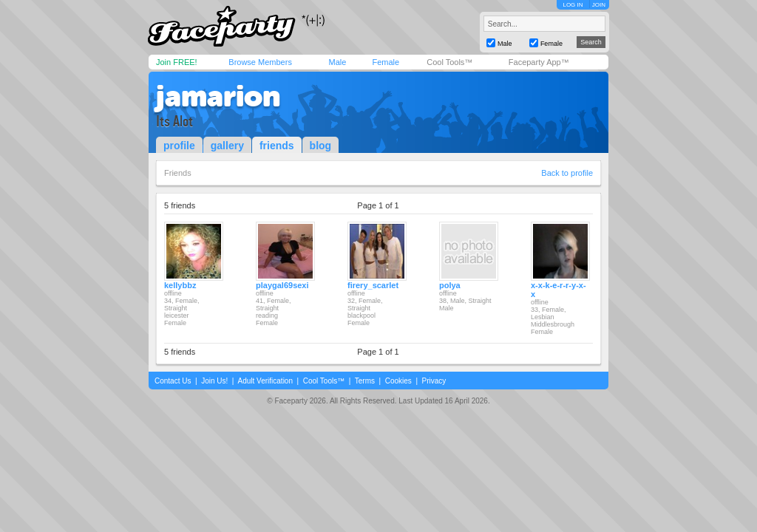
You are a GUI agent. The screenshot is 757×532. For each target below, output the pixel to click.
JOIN (599, 5)
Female (386, 62)
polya (450, 285)
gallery (227, 146)
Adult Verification (265, 381)
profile (179, 146)
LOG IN (573, 5)
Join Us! (214, 381)
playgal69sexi (282, 285)
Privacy (434, 381)
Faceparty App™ (539, 62)
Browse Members (260, 62)
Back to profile (567, 173)
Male (337, 62)
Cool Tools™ (449, 62)
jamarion (218, 96)
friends (277, 146)
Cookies (398, 381)
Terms (365, 381)
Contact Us (173, 381)
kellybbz (180, 285)
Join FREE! (177, 62)
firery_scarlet (373, 285)
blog (321, 146)
